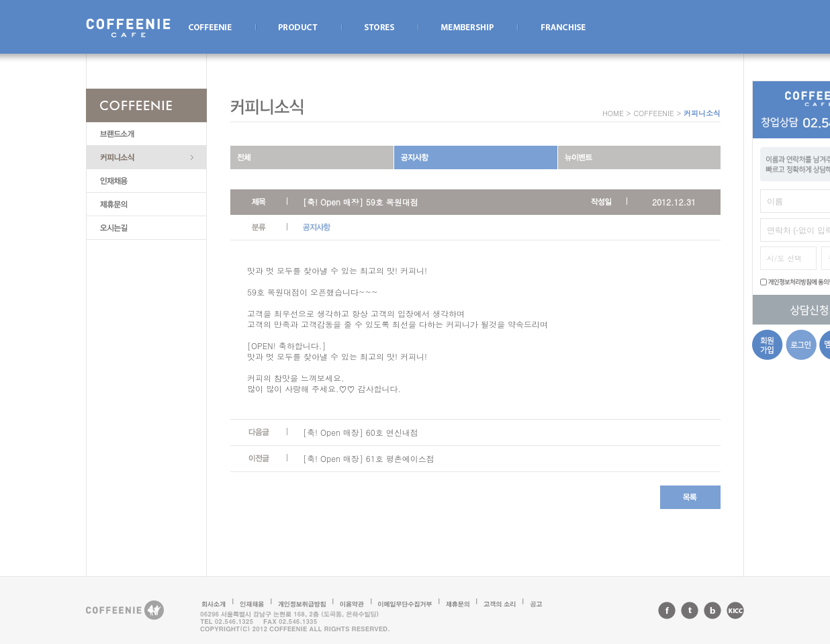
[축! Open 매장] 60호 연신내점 (361, 432)
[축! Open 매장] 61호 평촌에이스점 (369, 458)
